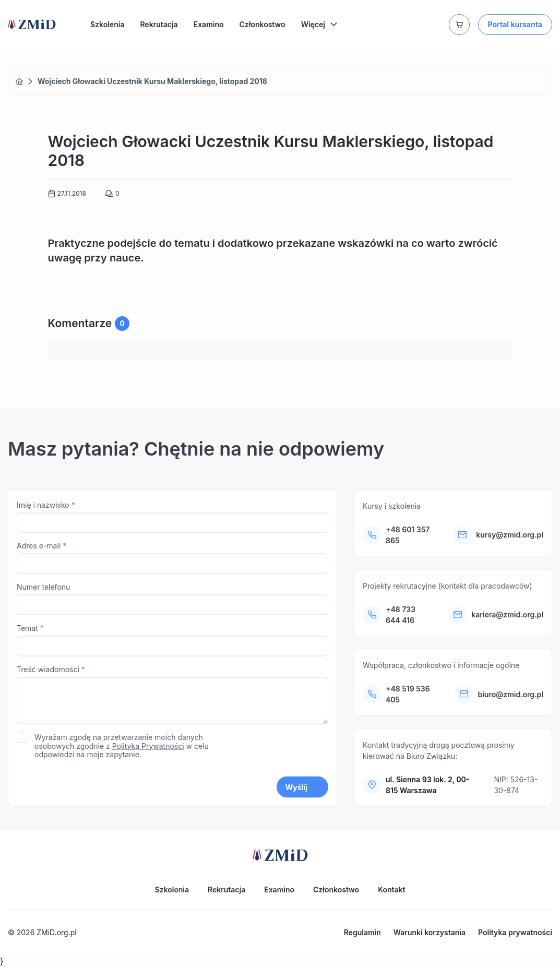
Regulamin (362, 932)
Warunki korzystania (430, 932)
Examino (209, 24)
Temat (172, 643)
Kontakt (391, 890)
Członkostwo (263, 24)
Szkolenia (107, 24)
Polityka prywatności (515, 932)
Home (19, 81)
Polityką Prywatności (148, 749)
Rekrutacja (159, 24)
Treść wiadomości (172, 699)
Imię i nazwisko (172, 520)
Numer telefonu (172, 601)
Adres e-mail (172, 561)
